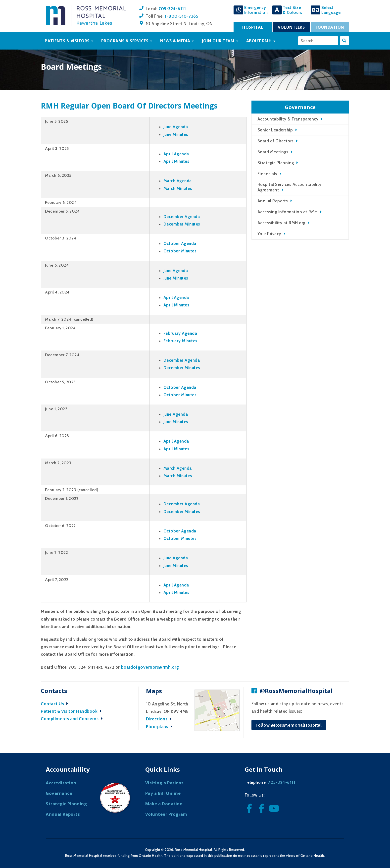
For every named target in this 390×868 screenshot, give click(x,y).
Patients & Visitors (67, 41)
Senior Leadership (275, 130)
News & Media (175, 41)
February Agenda (180, 333)
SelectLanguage (331, 10)
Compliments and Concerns (73, 719)
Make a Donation (164, 804)
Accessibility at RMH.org (281, 223)
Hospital (253, 27)
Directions (160, 719)
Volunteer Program (166, 814)
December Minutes (182, 224)
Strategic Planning (276, 163)
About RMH (259, 41)
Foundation (330, 27)
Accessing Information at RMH (288, 212)
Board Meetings (273, 152)
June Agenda (176, 127)
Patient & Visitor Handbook (73, 711)
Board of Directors (276, 141)
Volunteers (291, 27)
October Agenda (180, 243)
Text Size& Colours (293, 10)
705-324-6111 (172, 9)
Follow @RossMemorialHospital (289, 725)
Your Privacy (269, 234)
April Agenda (176, 154)
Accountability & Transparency (288, 119)
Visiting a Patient (164, 783)
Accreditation (61, 783)
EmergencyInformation (256, 10)
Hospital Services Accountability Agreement (290, 187)
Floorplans (160, 726)
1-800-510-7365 (181, 16)
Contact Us (56, 704)
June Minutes (176, 134)
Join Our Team (218, 41)
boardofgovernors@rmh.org (150, 667)
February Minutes (180, 341)
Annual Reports (273, 201)
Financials (267, 174)
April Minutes (176, 161)
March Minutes (178, 188)
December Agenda (182, 217)
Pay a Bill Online (163, 793)
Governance (59, 793)
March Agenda (178, 181)
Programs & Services (125, 41)
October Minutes (180, 251)
